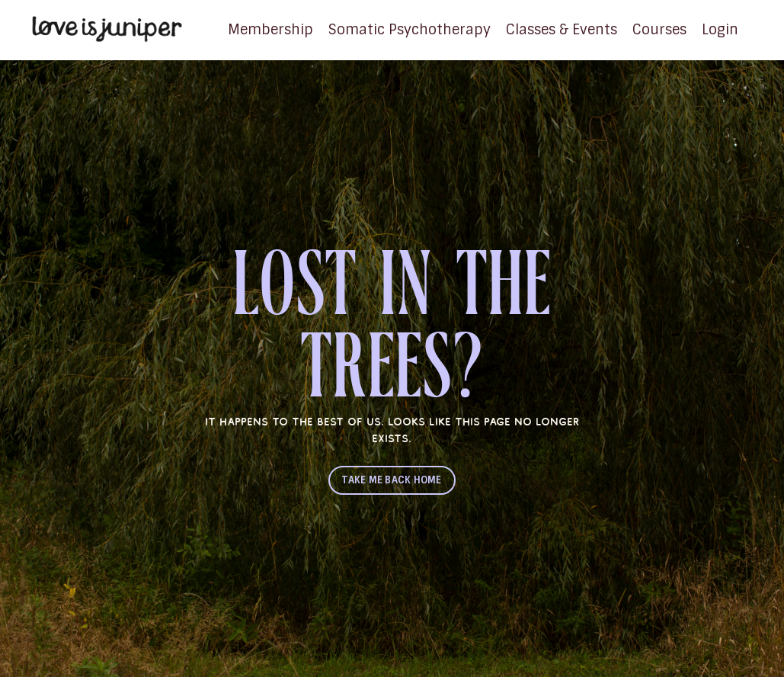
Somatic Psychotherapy (410, 30)
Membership (270, 30)
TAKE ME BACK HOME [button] (392, 480)
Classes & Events (562, 30)
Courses (659, 30)
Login (720, 30)
